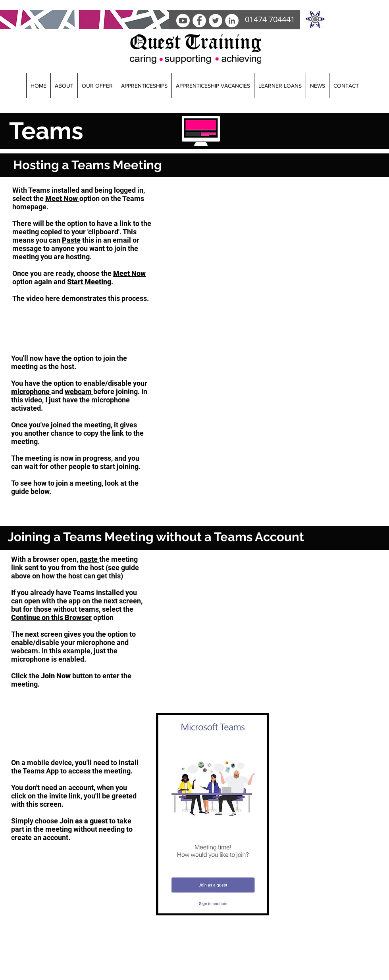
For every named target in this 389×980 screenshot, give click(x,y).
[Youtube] (183, 21)
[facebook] (199, 21)
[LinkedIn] (232, 21)
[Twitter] (216, 21)
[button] (64, 86)
